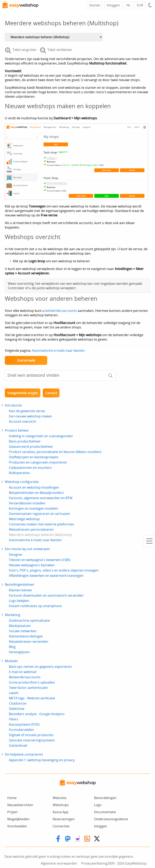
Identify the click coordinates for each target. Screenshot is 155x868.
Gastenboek (18, 745)
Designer (16, 555)
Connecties (61, 826)
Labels (14, 693)
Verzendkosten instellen (27, 503)
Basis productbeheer (25, 441)
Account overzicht (23, 421)
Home (12, 798)
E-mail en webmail (23, 672)
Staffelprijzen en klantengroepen (34, 457)
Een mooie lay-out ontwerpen (27, 549)
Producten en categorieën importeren (38, 462)
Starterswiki (26, 360)
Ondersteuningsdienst (111, 819)
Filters (14, 719)
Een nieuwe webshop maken (30, 416)
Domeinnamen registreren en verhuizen (39, 514)
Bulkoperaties (19, 473)
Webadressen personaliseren (31, 529)
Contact (51, 393)
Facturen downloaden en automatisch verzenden (46, 595)
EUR (140, 5)
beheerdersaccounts (61, 311)
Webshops (61, 805)
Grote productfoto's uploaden (32, 682)
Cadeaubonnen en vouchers (30, 468)
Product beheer (17, 430)
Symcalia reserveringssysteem (32, 740)
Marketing (13, 615)
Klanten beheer (21, 590)
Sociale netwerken (23, 631)
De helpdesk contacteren (24, 754)
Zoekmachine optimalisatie (29, 620)
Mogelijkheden (18, 819)
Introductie (13, 405)
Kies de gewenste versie (27, 411)
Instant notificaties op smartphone (35, 606)
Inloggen (113, 5)
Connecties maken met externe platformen (42, 524)
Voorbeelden (17, 826)
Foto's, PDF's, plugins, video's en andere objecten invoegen (54, 570)
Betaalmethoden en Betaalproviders (36, 493)
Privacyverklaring (94, 863)
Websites (60, 798)
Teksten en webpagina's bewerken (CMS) (40, 560)
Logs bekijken (19, 601)
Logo (98, 805)
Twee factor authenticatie (28, 688)
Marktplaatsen (20, 626)
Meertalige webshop (24, 519)
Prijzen (12, 812)
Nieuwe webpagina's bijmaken (32, 565)
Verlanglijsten (19, 652)
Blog (12, 647)
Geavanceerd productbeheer (31, 447)
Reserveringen (64, 819)
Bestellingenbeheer (20, 584)
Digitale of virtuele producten (31, 735)
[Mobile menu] (149, 541)
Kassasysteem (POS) (24, 724)
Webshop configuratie (22, 482)
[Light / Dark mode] (151, 5)
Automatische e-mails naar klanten (58, 350)
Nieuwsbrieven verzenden (29, 641)
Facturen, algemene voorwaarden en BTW (41, 498)
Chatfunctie (18, 703)
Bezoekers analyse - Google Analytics (37, 714)
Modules (11, 661)
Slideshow (17, 709)
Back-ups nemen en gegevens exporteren (40, 667)
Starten (95, 5)
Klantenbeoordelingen (26, 636)
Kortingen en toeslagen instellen (34, 508)
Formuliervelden (21, 730)
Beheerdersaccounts (25, 677)
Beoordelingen (105, 798)
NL (128, 5)
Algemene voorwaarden (59, 863)
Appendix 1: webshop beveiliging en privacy (42, 760)
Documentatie (105, 812)
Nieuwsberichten (20, 805)
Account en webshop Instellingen (34, 487)
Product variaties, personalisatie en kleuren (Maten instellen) (55, 452)
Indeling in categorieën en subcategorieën (41, 436)
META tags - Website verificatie (32, 698)
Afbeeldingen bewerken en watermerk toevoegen (46, 576)
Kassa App (61, 812)
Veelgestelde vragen (23, 393)
